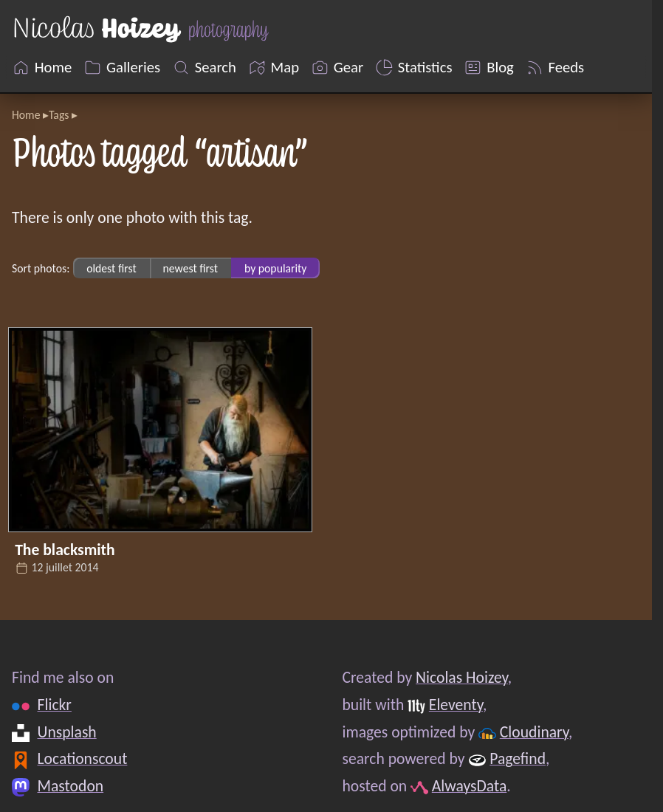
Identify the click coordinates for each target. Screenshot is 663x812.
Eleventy (456, 705)
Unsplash (67, 732)
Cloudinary (534, 732)
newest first (190, 268)
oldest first (111, 268)
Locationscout (83, 758)
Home (26, 115)
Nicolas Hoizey (462, 677)
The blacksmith (65, 550)
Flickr (55, 705)
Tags (59, 115)
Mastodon (71, 786)
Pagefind (518, 758)
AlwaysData (470, 786)
